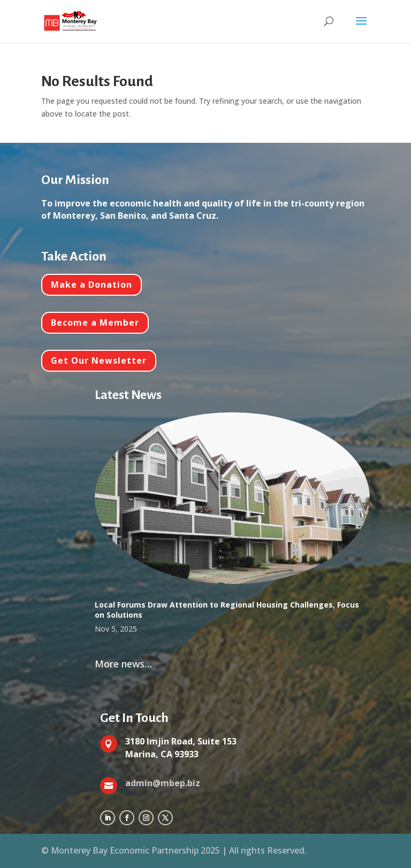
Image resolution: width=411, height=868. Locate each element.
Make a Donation (92, 285)
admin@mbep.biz (163, 783)
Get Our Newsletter (99, 360)
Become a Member (95, 322)
